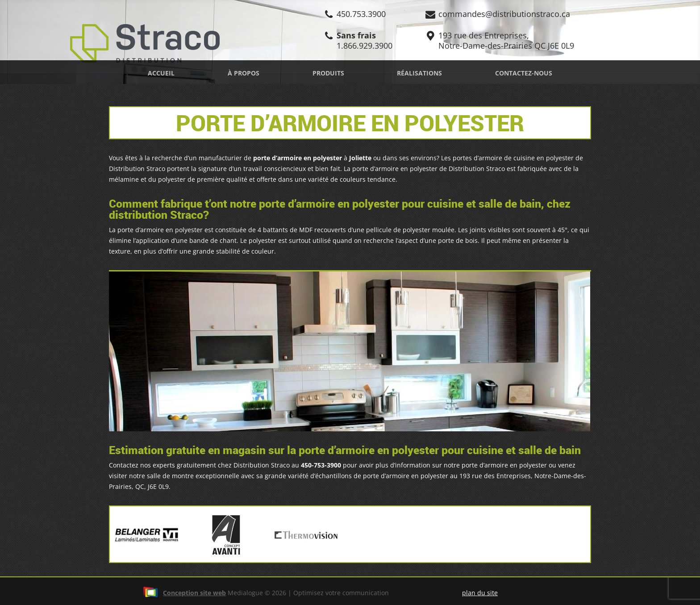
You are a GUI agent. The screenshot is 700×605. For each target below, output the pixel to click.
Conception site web (184, 593)
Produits (328, 73)
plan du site (480, 593)
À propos (244, 73)
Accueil (161, 73)
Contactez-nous (524, 73)
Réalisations (419, 73)
